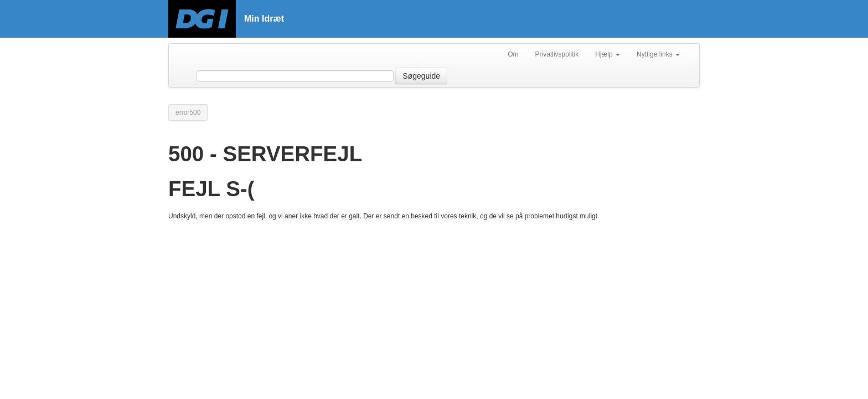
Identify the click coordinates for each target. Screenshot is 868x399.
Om (513, 54)
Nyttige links (658, 54)
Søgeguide (421, 76)
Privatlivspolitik (557, 54)
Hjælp (608, 54)
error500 (188, 112)
